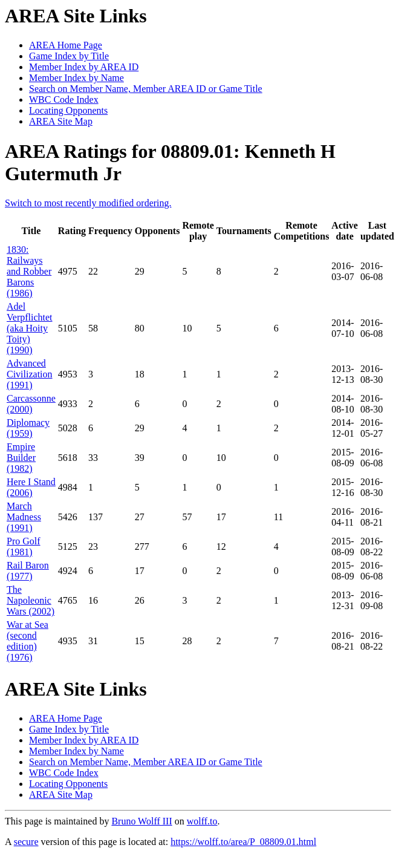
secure (26, 842)
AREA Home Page (66, 45)
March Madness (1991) (24, 517)
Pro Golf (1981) (24, 547)
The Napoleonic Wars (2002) (31, 600)
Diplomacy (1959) (28, 428)
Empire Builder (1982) (21, 458)
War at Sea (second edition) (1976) (28, 641)
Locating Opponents (68, 110)
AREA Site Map (61, 121)
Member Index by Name (76, 78)
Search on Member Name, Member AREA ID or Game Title (146, 89)
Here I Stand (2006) (31, 487)
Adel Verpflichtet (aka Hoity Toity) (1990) (30, 328)
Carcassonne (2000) (31, 404)
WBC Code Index (64, 100)
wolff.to (202, 821)
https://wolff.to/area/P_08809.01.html (243, 842)
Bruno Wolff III (141, 821)
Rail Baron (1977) (28, 571)
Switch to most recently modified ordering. (88, 203)
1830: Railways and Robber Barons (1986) (29, 271)
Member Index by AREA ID (84, 67)
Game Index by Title (69, 56)
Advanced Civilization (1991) (30, 374)
